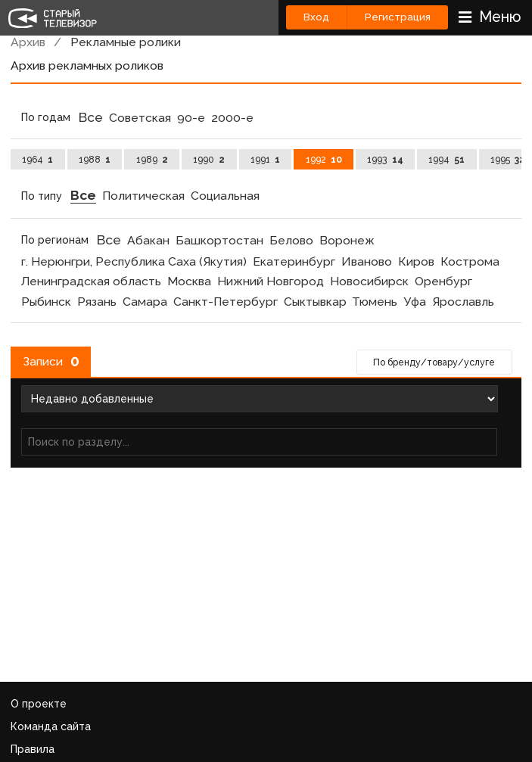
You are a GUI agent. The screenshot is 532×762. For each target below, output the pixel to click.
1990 (209, 159)
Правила (33, 749)
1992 (324, 159)
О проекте (39, 704)
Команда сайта (51, 726)
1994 (446, 159)
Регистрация (398, 17)
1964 (37, 159)
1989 (152, 159)
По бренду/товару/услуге (434, 362)
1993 (385, 159)
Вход (316, 17)
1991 (265, 159)
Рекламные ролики (126, 42)
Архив (28, 42)
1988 (95, 159)
